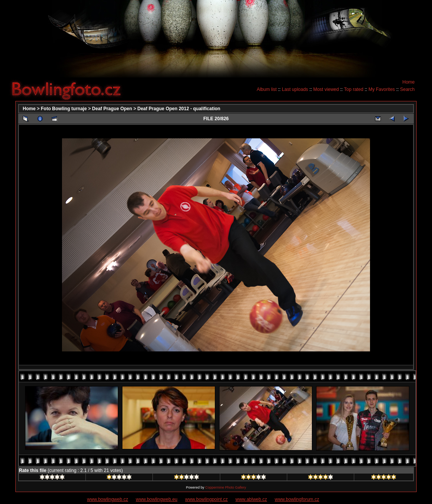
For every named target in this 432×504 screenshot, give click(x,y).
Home (409, 82)
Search (407, 89)
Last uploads (295, 89)
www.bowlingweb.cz (108, 499)
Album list (267, 89)
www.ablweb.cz (251, 499)
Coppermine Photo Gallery (226, 487)
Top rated (354, 89)
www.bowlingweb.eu (157, 499)
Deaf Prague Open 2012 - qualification (179, 109)
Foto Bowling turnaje (64, 109)
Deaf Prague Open (112, 109)
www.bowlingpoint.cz (207, 499)
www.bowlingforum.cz (297, 499)
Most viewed (326, 89)
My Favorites (382, 89)
